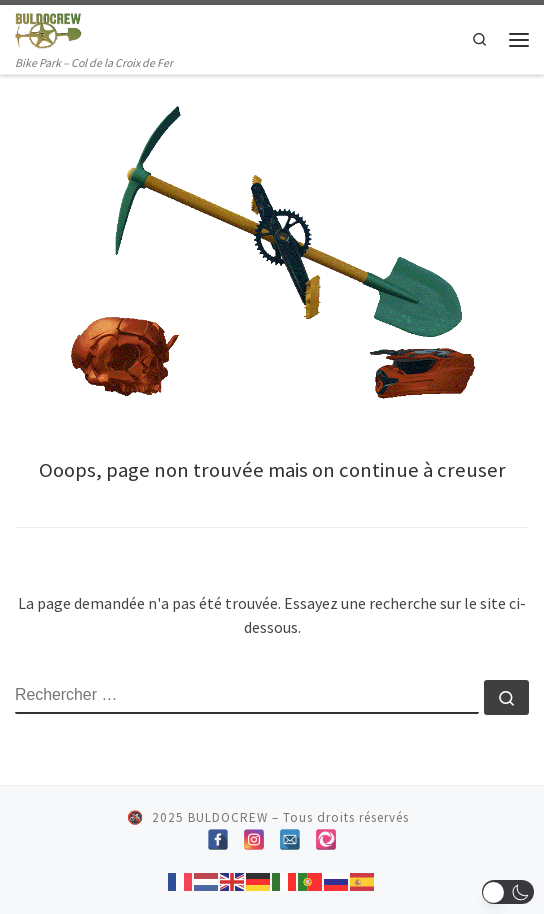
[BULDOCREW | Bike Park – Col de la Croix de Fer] (48, 28)
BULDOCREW (228, 817)
